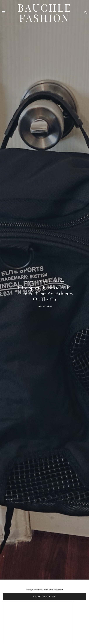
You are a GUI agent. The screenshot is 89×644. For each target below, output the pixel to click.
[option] (44, 290)
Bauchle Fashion (44, 12)
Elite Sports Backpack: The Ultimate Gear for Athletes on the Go (44, 293)
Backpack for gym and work (38, 282)
